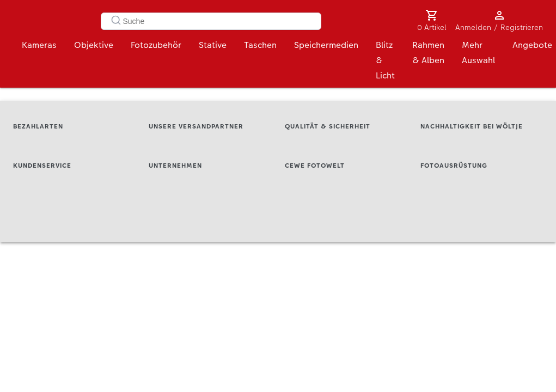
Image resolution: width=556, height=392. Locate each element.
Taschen (260, 47)
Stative (213, 47)
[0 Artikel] (432, 15)
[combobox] (211, 21)
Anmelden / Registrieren (499, 27)
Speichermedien (326, 47)
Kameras (39, 47)
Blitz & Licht (385, 63)
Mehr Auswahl (478, 55)
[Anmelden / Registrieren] (499, 15)
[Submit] (113, 21)
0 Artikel (432, 27)
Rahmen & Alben (428, 55)
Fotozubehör (156, 47)
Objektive (94, 47)
